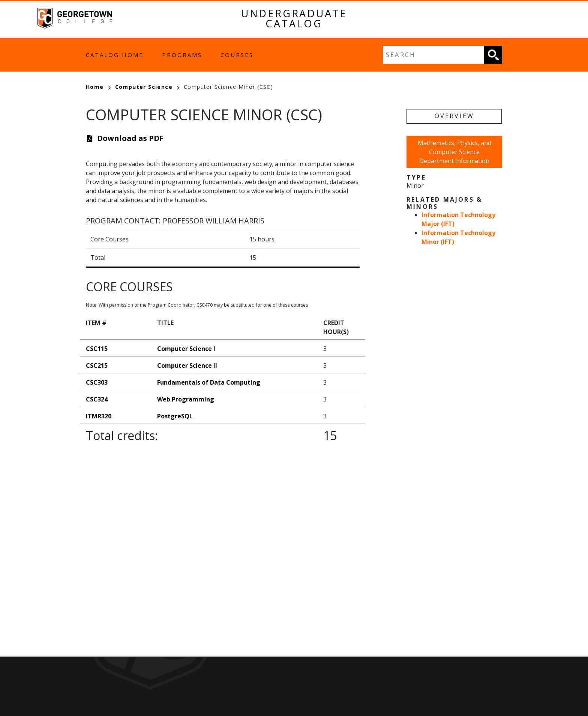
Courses (237, 55)
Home (98, 87)
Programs (182, 55)
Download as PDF (130, 138)
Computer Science (147, 87)
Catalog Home (115, 55)
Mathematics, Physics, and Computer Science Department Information (454, 152)
